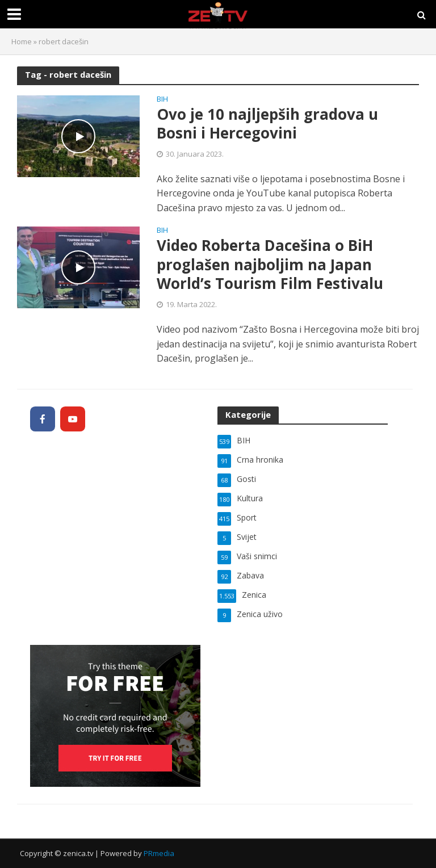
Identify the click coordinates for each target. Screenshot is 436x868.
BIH (162, 100)
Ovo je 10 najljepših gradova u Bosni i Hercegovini (267, 124)
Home (22, 41)
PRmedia (159, 853)
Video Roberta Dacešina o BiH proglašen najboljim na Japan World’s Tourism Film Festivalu (270, 265)
